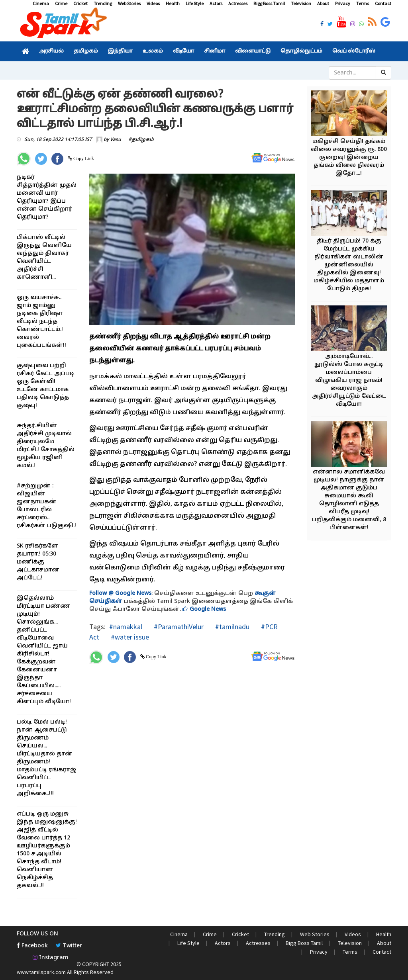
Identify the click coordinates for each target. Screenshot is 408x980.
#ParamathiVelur (178, 627)
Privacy (343, 3)
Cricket (80, 3)
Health (173, 3)
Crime (61, 3)
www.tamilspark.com (41, 972)
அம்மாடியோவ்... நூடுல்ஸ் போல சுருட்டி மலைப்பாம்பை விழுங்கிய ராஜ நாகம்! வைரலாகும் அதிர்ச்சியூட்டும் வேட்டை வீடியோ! (349, 380)
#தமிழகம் (141, 140)
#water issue (129, 637)
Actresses (238, 3)
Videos (153, 3)
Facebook (32, 946)
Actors (216, 3)
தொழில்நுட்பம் (301, 51)
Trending (103, 3)
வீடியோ (183, 51)
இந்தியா (120, 51)
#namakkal (126, 627)
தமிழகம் (86, 51)
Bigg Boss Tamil (269, 3)
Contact (383, 3)
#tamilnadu (231, 627)
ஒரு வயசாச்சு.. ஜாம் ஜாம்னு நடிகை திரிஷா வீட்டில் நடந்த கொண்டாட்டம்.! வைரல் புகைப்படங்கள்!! (41, 322)
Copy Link (83, 158)
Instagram (51, 958)
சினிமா (215, 51)
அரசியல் (51, 51)
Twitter (69, 946)
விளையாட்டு (253, 51)
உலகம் (153, 51)
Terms (363, 3)
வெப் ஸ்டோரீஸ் (354, 51)
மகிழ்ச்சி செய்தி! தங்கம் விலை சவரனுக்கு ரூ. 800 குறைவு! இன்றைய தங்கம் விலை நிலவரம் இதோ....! (349, 157)
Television (301, 3)
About (323, 3)
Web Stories (129, 3)
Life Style (195, 3)
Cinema (41, 3)
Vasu (116, 140)
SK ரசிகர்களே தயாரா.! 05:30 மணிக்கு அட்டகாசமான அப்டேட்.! (38, 562)
